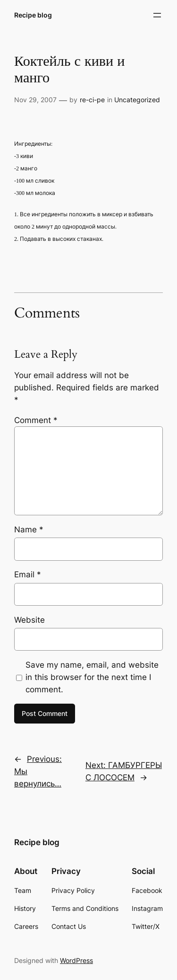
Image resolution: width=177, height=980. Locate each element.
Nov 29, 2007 (35, 100)
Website (29, 620)
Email (28, 574)
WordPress (76, 960)
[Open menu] (157, 15)
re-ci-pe (92, 100)
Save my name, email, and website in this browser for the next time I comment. (92, 677)
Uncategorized (137, 100)
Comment (36, 420)
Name (29, 530)
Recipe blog (33, 15)
